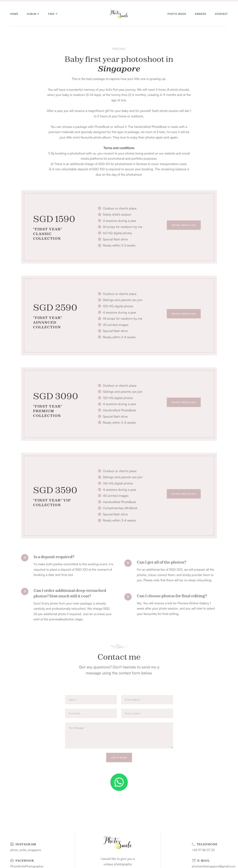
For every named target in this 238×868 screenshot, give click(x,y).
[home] (119, 14)
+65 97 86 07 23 (203, 850)
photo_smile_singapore (26, 850)
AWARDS (200, 14)
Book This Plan (184, 225)
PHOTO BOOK (177, 14)
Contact (221, 14)
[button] (33, 14)
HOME (14, 14)
